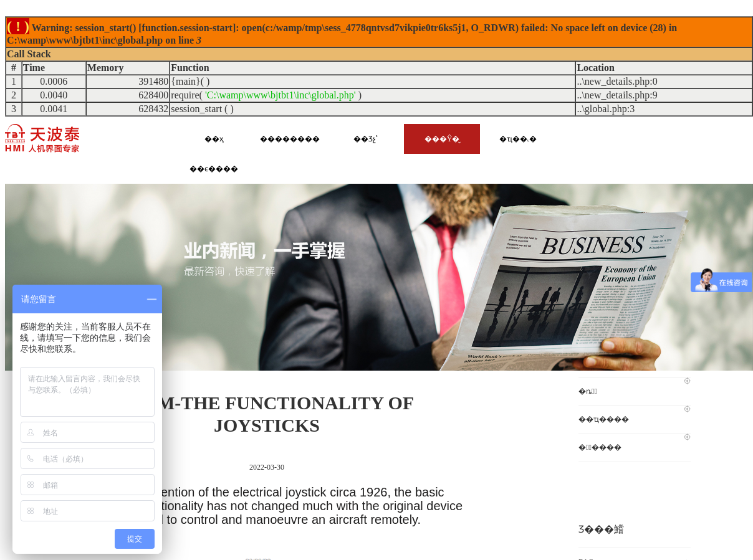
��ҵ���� (635, 415)
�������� (290, 139)
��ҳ (214, 139)
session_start (196, 109)
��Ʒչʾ (366, 139)
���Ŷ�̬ (442, 139)
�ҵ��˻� (518, 139)
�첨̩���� (635, 443)
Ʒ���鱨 (601, 529)
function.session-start (187, 28)
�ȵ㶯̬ (635, 387)
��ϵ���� (214, 169)
